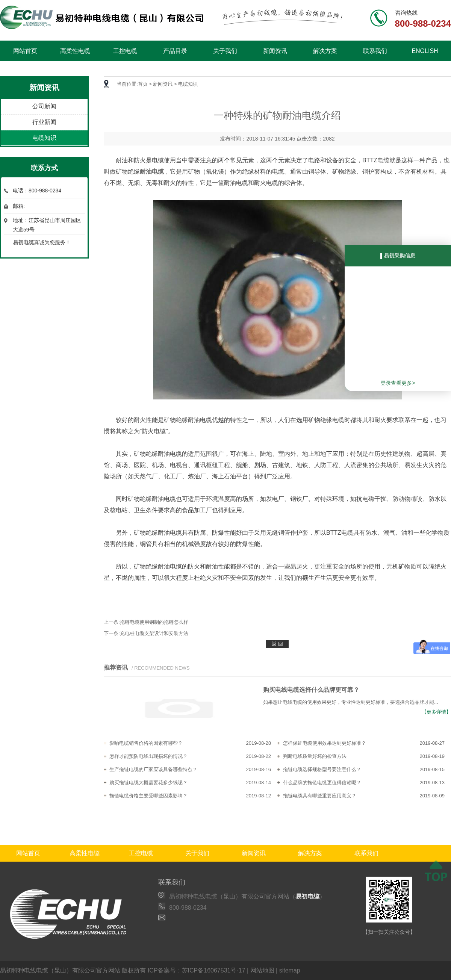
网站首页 (25, 51)
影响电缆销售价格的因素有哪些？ (146, 743)
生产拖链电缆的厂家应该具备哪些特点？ (153, 769)
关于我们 (225, 51)
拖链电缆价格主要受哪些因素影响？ (148, 796)
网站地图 (262, 970)
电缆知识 (44, 138)
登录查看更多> (398, 383)
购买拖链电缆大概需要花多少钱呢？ (148, 783)
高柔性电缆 (75, 51)
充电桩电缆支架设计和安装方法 (154, 633)
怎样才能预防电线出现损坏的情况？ (148, 756)
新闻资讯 (275, 51)
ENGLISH (425, 51)
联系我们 (375, 51)
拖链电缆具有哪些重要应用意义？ (320, 796)
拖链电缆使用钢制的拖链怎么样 (154, 622)
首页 (143, 84)
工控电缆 (125, 51)
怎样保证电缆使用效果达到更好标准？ (325, 743)
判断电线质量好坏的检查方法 (315, 756)
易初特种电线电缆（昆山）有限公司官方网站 (60, 970)
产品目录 (175, 51)
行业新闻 (44, 122)
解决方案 (325, 51)
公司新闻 (44, 106)
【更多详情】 (436, 712)
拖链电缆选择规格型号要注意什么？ (322, 769)
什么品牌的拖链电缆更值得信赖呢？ (322, 783)
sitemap (290, 970)
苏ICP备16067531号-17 (214, 970)
